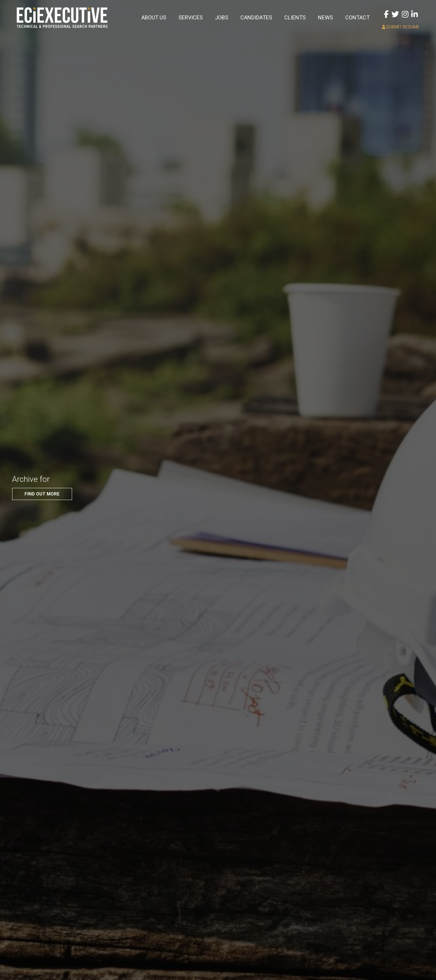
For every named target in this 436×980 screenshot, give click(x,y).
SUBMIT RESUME (401, 27)
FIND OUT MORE (42, 494)
